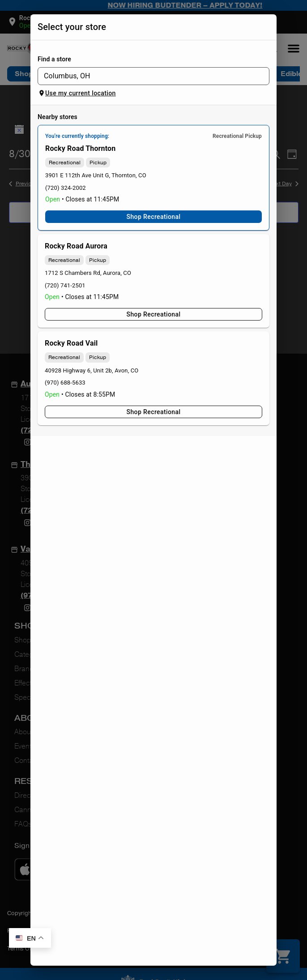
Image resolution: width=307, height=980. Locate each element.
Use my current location (77, 93)
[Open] (260, 76)
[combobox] (146, 76)
